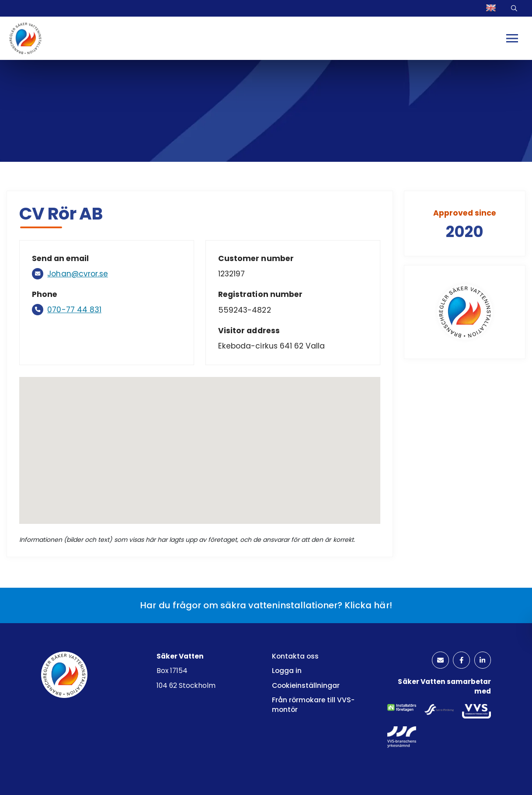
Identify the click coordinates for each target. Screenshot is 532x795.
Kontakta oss (295, 656)
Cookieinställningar (306, 685)
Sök (515, 9)
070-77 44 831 (75, 310)
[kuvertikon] (437, 661)
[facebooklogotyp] (459, 661)
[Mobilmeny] (513, 39)
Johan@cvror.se (79, 274)
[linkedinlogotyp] (482, 661)
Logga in (287, 671)
